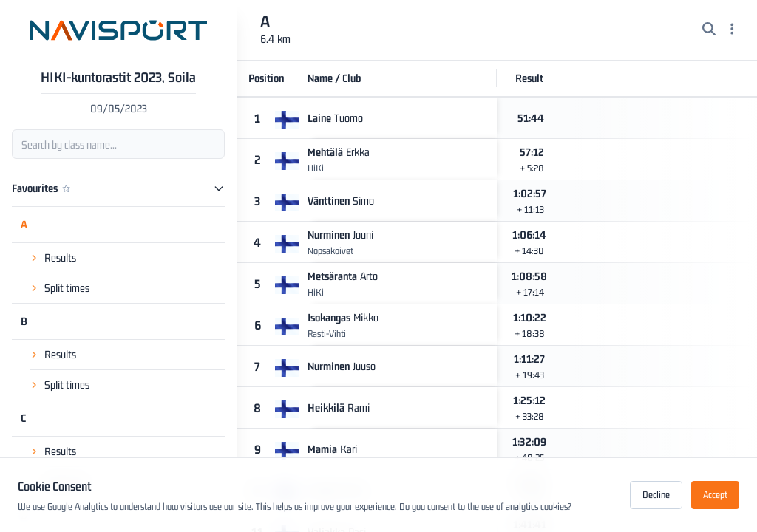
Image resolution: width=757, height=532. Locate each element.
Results (60, 258)
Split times (67, 288)
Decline (656, 495)
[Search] (709, 30)
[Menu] (732, 30)
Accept (715, 495)
